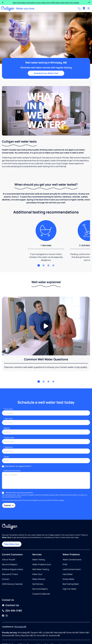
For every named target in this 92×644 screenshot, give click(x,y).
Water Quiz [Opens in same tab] (37, 574)
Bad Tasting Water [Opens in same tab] (71, 584)
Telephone (8, 447)
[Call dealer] (79, 9)
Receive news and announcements (19, 493)
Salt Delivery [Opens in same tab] (38, 584)
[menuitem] (84, 8)
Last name (8, 419)
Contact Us (12, 605)
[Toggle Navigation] (89, 9)
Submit (9, 505)
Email (6, 457)
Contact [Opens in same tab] (6, 579)
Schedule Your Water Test (46, 73)
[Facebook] (3, 616)
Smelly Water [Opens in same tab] (69, 579)
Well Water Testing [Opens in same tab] (41, 569)
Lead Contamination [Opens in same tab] (72, 569)
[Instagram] (7, 616)
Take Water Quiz (12, 544)
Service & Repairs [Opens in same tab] (10, 564)
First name (8, 409)
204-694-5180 (14, 611)
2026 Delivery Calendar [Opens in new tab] (12, 584)
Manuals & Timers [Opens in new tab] (10, 574)
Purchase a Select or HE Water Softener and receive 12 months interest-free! (46, 3)
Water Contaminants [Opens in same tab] (72, 560)
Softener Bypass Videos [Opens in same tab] (12, 569)
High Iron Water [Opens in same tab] (70, 589)
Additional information (12, 471)
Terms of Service (55, 500)
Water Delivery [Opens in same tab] (39, 579)
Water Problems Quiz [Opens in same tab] (42, 564)
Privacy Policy (42, 500)
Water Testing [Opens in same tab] (39, 560)
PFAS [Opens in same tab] (65, 564)
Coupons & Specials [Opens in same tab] (41, 594)
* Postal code (9, 438)
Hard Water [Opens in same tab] (68, 574)
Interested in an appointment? (18, 466)
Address (7, 428)
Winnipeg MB (20, 627)
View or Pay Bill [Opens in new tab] (9, 560)
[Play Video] (46, 111)
